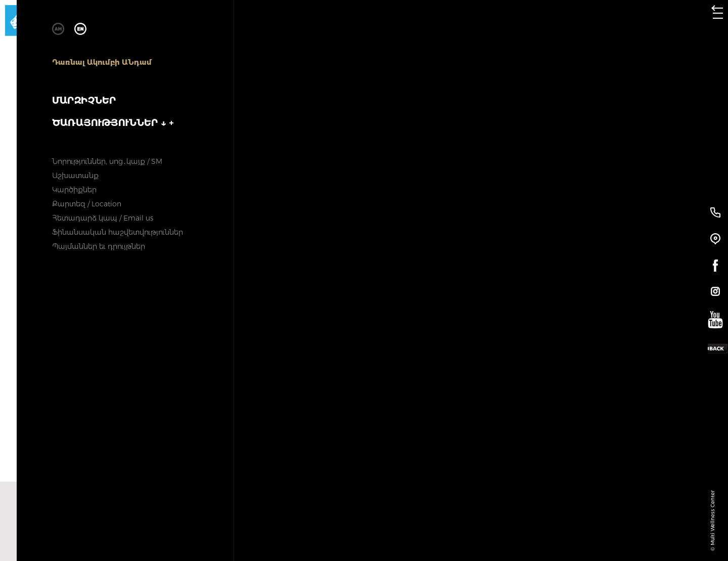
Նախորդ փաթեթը (177, 521)
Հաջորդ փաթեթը (531, 521)
